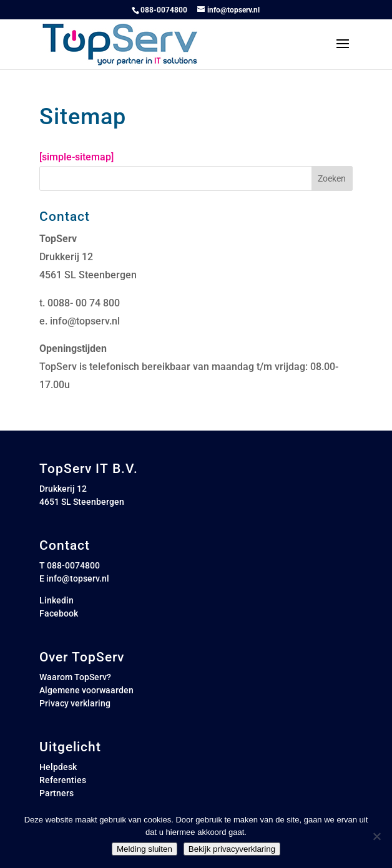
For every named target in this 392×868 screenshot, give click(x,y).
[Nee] (376, 836)
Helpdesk (58, 767)
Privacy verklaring (75, 703)
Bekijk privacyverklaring (232, 849)
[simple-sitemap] (76, 157)
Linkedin (56, 600)
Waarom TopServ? (75, 677)
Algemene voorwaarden (86, 690)
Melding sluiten (145, 849)
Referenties (63, 780)
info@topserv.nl (85, 321)
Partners (56, 793)
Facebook (59, 613)
